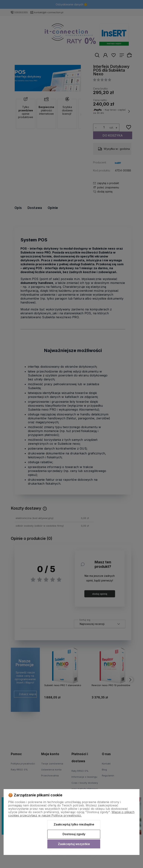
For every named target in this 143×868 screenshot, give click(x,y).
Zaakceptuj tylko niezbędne (74, 824)
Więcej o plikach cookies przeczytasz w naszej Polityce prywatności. (71, 814)
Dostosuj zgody (74, 834)
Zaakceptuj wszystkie (74, 844)
